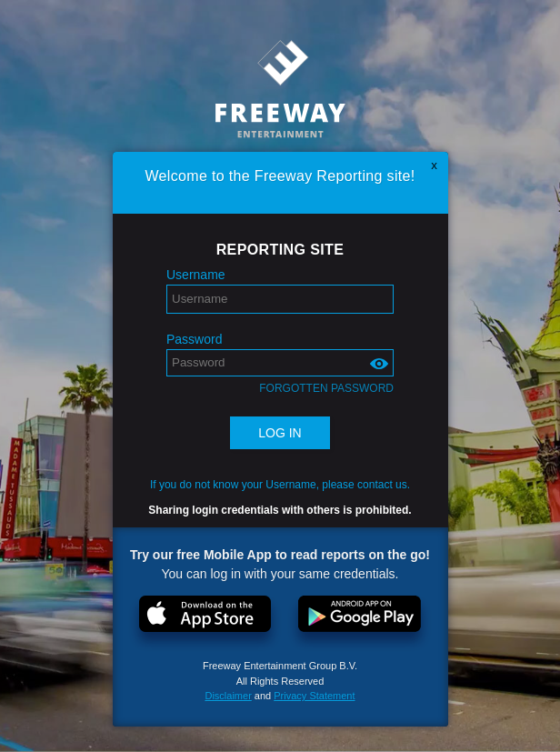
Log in (280, 433)
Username (196, 275)
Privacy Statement (314, 696)
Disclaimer (228, 696)
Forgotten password (326, 388)
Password (194, 339)
